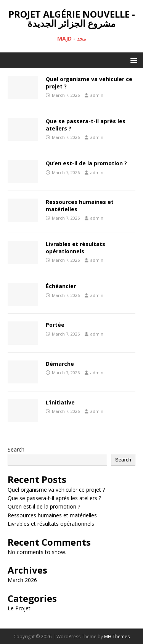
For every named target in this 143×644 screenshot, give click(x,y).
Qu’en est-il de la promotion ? (86, 163)
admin (97, 95)
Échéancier (61, 286)
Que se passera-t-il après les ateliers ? (86, 125)
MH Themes (117, 637)
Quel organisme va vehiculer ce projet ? (89, 82)
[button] (133, 60)
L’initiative (60, 402)
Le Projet (19, 608)
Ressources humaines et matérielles (80, 205)
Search (16, 449)
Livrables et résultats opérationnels (76, 247)
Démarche (60, 364)
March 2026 (22, 580)
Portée (55, 325)
